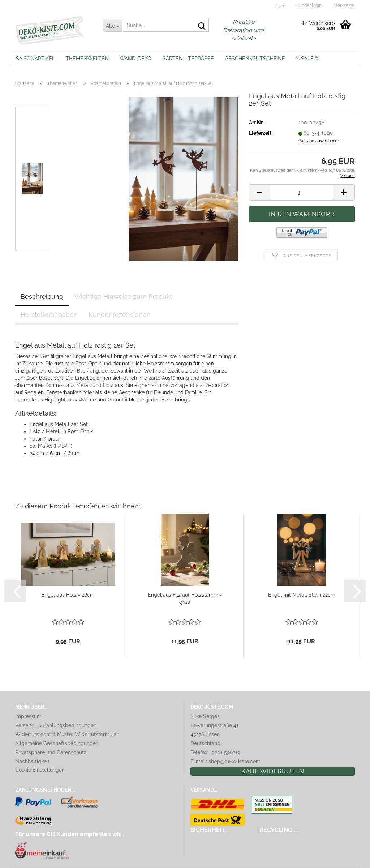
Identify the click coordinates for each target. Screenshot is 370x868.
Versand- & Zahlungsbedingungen (56, 725)
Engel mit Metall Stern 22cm (302, 595)
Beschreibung (42, 297)
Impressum (28, 716)
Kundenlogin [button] (308, 5)
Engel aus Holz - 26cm (68, 595)
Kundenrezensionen (120, 315)
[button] (279, 5)
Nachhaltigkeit (32, 761)
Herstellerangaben (49, 315)
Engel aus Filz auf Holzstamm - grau (185, 598)
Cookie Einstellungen (40, 770)
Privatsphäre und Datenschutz (51, 752)
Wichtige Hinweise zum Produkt (123, 297)
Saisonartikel (35, 59)
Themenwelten (87, 59)
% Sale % (307, 59)
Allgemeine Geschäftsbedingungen (57, 743)
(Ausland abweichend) (319, 141)
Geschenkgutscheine (255, 59)
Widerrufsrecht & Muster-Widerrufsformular (67, 734)
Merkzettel (344, 5)
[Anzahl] (302, 192)
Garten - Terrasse (188, 59)
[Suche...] (113, 25)
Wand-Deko (135, 59)
